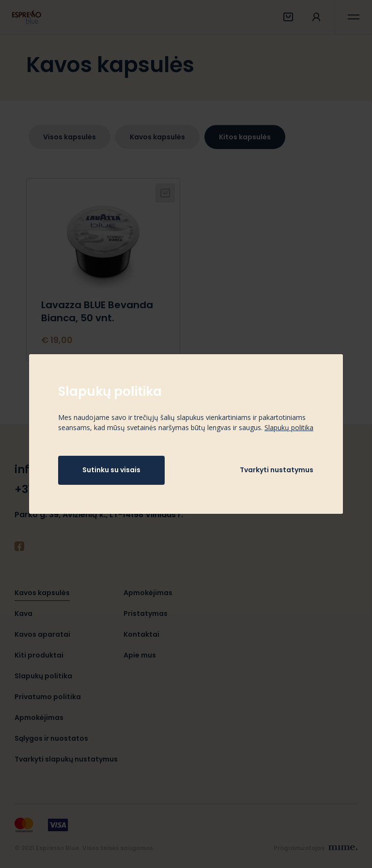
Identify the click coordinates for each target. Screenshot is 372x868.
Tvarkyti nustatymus (277, 470)
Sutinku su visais (111, 470)
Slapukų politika (289, 427)
